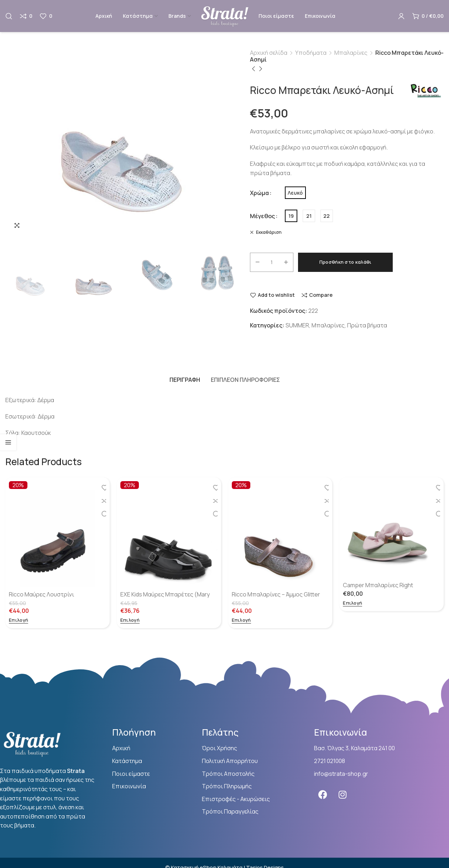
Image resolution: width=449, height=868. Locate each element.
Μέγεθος (262, 216)
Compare (321, 295)
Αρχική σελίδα (269, 53)
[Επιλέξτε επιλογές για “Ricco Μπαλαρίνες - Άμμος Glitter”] (241, 620)
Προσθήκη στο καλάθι (346, 262)
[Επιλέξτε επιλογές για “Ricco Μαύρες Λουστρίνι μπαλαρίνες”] (19, 620)
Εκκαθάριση (268, 232)
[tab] (185, 380)
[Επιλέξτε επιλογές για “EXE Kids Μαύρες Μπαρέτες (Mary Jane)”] (130, 620)
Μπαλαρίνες (351, 53)
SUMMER (297, 325)
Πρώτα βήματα (367, 325)
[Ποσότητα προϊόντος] (272, 262)
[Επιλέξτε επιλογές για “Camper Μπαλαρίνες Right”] (353, 603)
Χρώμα (259, 193)
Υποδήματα (311, 53)
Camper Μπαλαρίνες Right (378, 585)
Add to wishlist (276, 295)
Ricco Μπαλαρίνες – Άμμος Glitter (276, 594)
